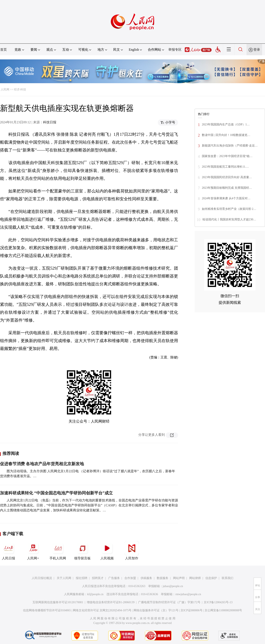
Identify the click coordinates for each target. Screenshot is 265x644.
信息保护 (211, 578)
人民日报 (8, 550)
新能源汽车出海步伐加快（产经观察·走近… (230, 146)
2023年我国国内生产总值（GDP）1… (226, 124)
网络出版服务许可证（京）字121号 (156, 610)
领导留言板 (82, 550)
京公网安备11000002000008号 (223, 610)
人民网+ (33, 550)
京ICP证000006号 (192, 610)
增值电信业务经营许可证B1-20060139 (111, 602)
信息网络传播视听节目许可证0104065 (47, 610)
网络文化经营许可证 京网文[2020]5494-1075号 (102, 610)
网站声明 (179, 578)
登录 (257, 50)
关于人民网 (64, 578)
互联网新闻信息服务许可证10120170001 (58, 602)
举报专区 (175, 50)
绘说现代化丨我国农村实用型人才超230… (229, 219)
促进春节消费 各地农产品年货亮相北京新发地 (42, 464)
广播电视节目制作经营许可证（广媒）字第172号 (169, 602)
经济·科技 (20, 90)
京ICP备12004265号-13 (218, 602)
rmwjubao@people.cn (188, 594)
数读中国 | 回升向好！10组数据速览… (226, 135)
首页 (4, 50)
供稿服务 (146, 578)
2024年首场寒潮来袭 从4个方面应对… (226, 198)
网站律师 (195, 578)
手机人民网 (58, 550)
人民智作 (132, 550)
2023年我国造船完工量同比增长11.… (225, 167)
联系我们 (228, 578)
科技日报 (50, 122)
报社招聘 (82, 578)
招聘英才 (98, 578)
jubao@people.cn (173, 586)
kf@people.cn (95, 594)
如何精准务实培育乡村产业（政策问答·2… (229, 209)
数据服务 (163, 578)
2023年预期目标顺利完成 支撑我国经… (227, 188)
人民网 (5, 90)
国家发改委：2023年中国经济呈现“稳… (227, 156)
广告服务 (114, 578)
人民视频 (107, 550)
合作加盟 (130, 578)
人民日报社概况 (42, 578)
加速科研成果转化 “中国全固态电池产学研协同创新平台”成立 (56, 493)
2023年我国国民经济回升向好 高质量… (227, 177)
